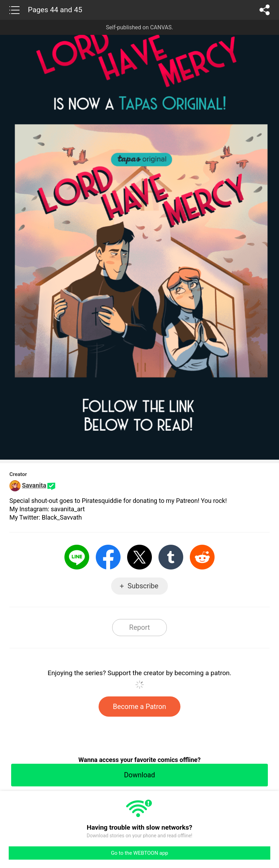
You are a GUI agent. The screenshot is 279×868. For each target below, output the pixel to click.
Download (139, 775)
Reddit (202, 557)
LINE (77, 557)
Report (139, 627)
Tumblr (171, 557)
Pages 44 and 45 (55, 10)
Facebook (108, 557)
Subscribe (143, 586)
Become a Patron (139, 707)
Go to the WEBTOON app (139, 853)
